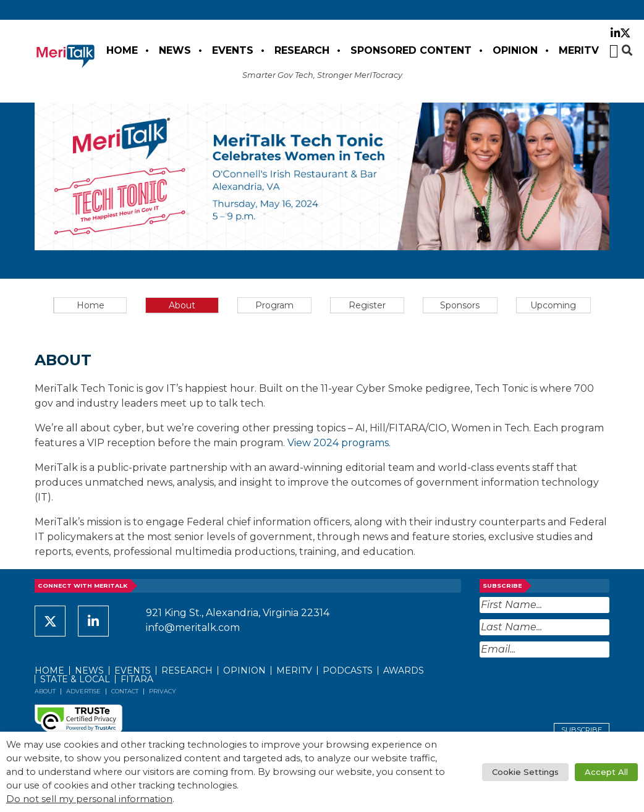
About (182, 305)
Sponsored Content (411, 50)
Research (302, 50)
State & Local (75, 679)
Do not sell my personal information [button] (89, 799)
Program (274, 305)
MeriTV (579, 50)
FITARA (137, 679)
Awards (404, 670)
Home (122, 50)
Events (233, 50)
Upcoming (553, 305)
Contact (125, 691)
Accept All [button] (606, 772)
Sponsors (460, 305)
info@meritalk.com (193, 628)
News (175, 50)
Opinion (515, 50)
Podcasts (348, 670)
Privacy (163, 691)
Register (367, 305)
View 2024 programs (338, 443)
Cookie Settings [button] (525, 772)
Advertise (83, 691)
